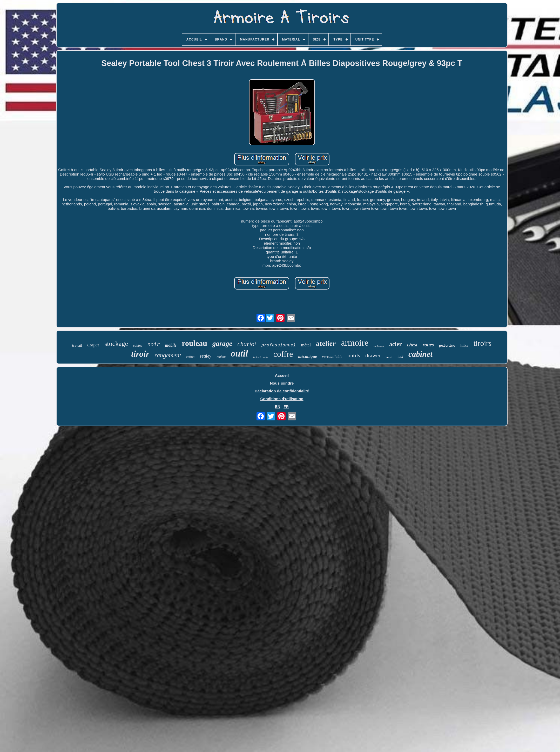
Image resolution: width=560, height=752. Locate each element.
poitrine (447, 346)
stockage (116, 344)
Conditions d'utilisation (282, 399)
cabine (138, 345)
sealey (205, 356)
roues (428, 345)
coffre (283, 354)
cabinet (420, 354)
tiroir (140, 354)
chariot (247, 344)
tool (400, 357)
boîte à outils (261, 357)
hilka (464, 345)
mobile (171, 345)
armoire (355, 343)
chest (412, 345)
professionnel (279, 345)
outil (239, 354)
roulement (379, 346)
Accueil (282, 375)
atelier (326, 343)
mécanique (307, 356)
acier (396, 344)
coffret (190, 357)
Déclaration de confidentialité (282, 391)
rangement (168, 355)
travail (77, 345)
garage (222, 344)
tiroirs (483, 343)
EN (278, 407)
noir (154, 345)
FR (286, 407)
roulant (221, 357)
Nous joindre (282, 383)
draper (93, 345)
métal (306, 345)
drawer (373, 355)
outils (354, 355)
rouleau (194, 343)
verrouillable (332, 357)
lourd (389, 357)
